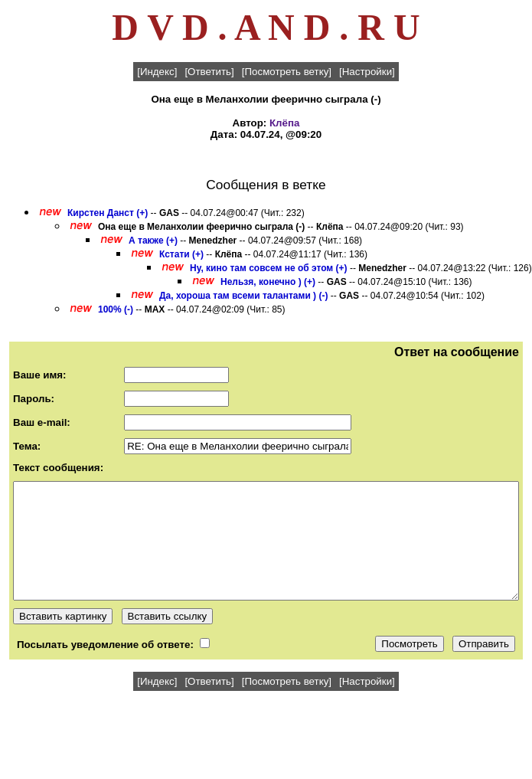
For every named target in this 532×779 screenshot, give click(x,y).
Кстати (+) (181, 254)
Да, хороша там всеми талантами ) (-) (243, 296)
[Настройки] (367, 72)
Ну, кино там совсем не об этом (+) (269, 268)
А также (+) (153, 241)
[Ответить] (209, 72)
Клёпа (284, 123)
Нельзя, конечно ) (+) (268, 282)
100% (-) (116, 309)
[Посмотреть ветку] (287, 72)
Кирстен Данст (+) (108, 213)
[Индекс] (157, 72)
